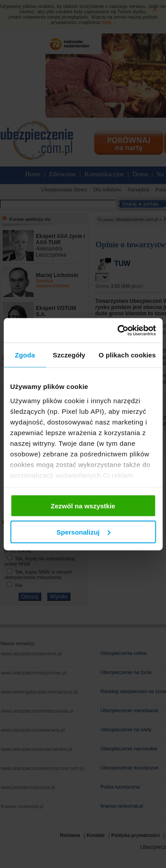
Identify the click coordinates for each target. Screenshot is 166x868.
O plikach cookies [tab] (127, 355)
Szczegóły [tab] (69, 355)
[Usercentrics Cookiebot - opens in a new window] (118, 330)
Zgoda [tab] (25, 355)
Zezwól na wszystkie (83, 506)
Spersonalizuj (83, 532)
